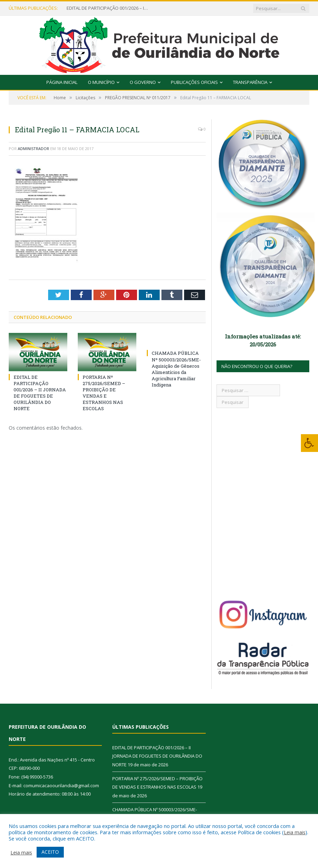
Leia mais (295, 832)
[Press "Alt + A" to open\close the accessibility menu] (309, 443)
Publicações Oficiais (194, 82)
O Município (101, 82)
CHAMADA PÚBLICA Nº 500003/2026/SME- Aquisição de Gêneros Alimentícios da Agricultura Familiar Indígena (176, 369)
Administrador (33, 148)
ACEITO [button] (50, 852)
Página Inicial (62, 82)
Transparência (250, 82)
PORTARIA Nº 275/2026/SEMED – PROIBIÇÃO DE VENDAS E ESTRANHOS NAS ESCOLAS (104, 393)
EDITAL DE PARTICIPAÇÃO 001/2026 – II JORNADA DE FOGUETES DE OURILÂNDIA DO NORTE (108, 8)
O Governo (143, 82)
